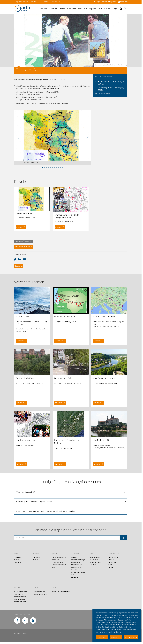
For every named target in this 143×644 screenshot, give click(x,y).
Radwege (74, 557)
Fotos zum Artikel (104, 94)
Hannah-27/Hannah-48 (59, 557)
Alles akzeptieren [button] (131, 637)
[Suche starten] (123, 538)
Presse (109, 9)
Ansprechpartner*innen (40, 594)
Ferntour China (23, 317)
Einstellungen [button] (116, 637)
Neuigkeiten (18, 557)
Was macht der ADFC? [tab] (25, 492)
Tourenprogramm (95, 557)
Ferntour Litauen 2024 (64, 317)
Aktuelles (44, 9)
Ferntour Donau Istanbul (104, 317)
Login (115, 9)
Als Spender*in (19, 594)
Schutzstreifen (75, 562)
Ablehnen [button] (102, 637)
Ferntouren (19, 242)
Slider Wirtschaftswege (78, 560)
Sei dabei (101, 9)
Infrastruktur (71, 9)
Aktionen (62, 9)
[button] (16, 260)
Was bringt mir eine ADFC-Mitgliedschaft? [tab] (34, 502)
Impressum (18, 634)
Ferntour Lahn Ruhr (63, 378)
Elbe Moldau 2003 (101, 440)
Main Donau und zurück (104, 378)
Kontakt (111, 567)
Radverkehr (53, 9)
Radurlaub (29, 242)
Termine (17, 560)
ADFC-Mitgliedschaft (20, 592)
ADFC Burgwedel (90, 9)
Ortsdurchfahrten (76, 567)
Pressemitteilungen (39, 592)
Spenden (113, 2)
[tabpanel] (53, 137)
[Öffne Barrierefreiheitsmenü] (121, 9)
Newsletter (123, 2)
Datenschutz (27, 634)
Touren (80, 9)
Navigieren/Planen (95, 562)
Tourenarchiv (94, 560)
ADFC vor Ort (112, 560)
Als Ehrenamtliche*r (20, 597)
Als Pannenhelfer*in (20, 602)
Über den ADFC (113, 557)
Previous (18, 138)
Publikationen (113, 562)
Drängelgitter (75, 570)
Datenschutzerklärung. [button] (113, 632)
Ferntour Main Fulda (25, 378)
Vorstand (111, 565)
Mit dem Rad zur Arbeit (59, 565)
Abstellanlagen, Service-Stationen (78, 574)
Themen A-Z (37, 560)
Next (87, 138)
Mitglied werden (100, 2)
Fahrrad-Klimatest (57, 562)
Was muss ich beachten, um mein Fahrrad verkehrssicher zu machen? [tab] (46, 511)
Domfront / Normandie (26, 440)
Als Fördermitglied (20, 599)
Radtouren (17, 562)
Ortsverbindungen (76, 565)
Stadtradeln (56, 560)
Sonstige (55, 567)
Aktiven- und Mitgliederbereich (61, 592)
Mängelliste (74, 577)
